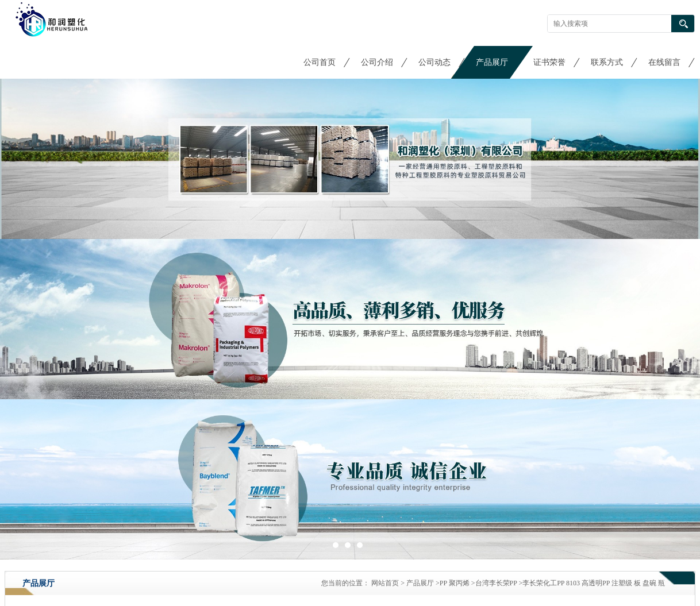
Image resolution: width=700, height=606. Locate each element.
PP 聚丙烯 (455, 583)
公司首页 (320, 62)
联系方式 (607, 62)
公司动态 (434, 62)
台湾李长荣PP (496, 583)
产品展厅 (492, 62)
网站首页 (385, 583)
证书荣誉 (549, 62)
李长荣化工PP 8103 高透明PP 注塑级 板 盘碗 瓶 (594, 583)
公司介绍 (377, 62)
